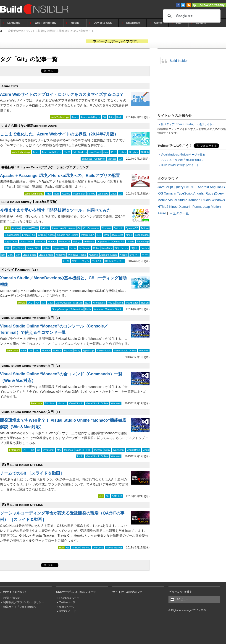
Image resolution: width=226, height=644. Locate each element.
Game (158, 23)
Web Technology (46, 23)
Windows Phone (77, 255)
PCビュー (183, 599)
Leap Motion (142, 235)
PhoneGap (143, 241)
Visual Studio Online (125, 351)
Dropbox (134, 152)
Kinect (129, 235)
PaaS (67, 152)
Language (14, 23)
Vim (18, 255)
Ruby (49, 194)
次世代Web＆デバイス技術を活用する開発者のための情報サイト (51, 31)
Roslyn (145, 303)
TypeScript (88, 351)
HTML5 (163, 207)
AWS (63, 228)
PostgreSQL (33, 248)
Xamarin (93, 255)
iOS (99, 235)
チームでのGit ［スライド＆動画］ (32, 473)
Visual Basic (29, 255)
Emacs (26, 235)
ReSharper (84, 248)
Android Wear (31, 228)
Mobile (75, 23)
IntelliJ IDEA (88, 235)
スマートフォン (80, 261)
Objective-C (103, 241)
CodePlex (100, 159)
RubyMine (107, 248)
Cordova (107, 228)
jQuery (179, 187)
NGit (88, 303)
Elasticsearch (12, 235)
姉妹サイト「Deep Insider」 (20, 607)
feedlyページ (67, 607)
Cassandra (93, 228)
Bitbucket (87, 159)
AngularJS (217, 187)
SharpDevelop (60, 309)
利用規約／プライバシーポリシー (24, 602)
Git (104, 117)
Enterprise (133, 23)
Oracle (131, 241)
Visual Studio (46, 255)
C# (74, 152)
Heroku (91, 194)
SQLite (134, 248)
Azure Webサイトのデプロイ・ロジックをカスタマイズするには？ (62, 94)
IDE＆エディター (114, 261)
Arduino (45, 228)
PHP (114, 152)
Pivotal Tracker (114, 548)
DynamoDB (132, 228)
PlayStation (132, 303)
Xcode (123, 255)
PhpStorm (18, 248)
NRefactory (99, 303)
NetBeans (89, 241)
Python (123, 152)
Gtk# (50, 303)
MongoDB (65, 241)
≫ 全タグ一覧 (179, 213)
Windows (103, 194)
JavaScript (95, 152)
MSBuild (78, 303)
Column (201, 23)
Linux (113, 194)
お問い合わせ (11, 598)
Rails (57, 194)
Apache (66, 194)
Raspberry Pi (60, 248)
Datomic (118, 228)
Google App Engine (68, 235)
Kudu (119, 117)
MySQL (77, 241)
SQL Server (121, 248)
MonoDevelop (63, 303)
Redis (73, 248)
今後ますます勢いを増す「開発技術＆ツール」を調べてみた (55, 210)
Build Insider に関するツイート (180, 165)
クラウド (134, 255)
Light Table (11, 241)
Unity (11, 255)
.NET (31, 303)
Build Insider (179, 61)
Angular (199, 193)
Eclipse (145, 228)
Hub (179, 23)
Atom (55, 228)
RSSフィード (68, 611)
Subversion (76, 309)
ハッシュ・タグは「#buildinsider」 (183, 160)
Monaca (52, 241)
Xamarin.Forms (190, 207)
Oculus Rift (118, 241)
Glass (51, 235)
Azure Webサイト (90, 117)
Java (106, 152)
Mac (31, 241)
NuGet (111, 303)
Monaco (112, 159)
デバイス (97, 261)
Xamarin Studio (109, 255)
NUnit (120, 303)
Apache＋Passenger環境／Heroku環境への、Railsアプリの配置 (60, 176)
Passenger (79, 194)
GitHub (145, 152)
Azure (75, 117)
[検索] (191, 16)
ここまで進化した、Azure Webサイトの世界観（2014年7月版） (59, 134)
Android (16, 228)
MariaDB (40, 241)
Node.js (83, 152)
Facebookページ (69, 598)
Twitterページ (67, 602)
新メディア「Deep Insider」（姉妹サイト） (188, 124)
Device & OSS (103, 23)
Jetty (111, 117)
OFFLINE (117, 496)
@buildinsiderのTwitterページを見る (183, 155)
